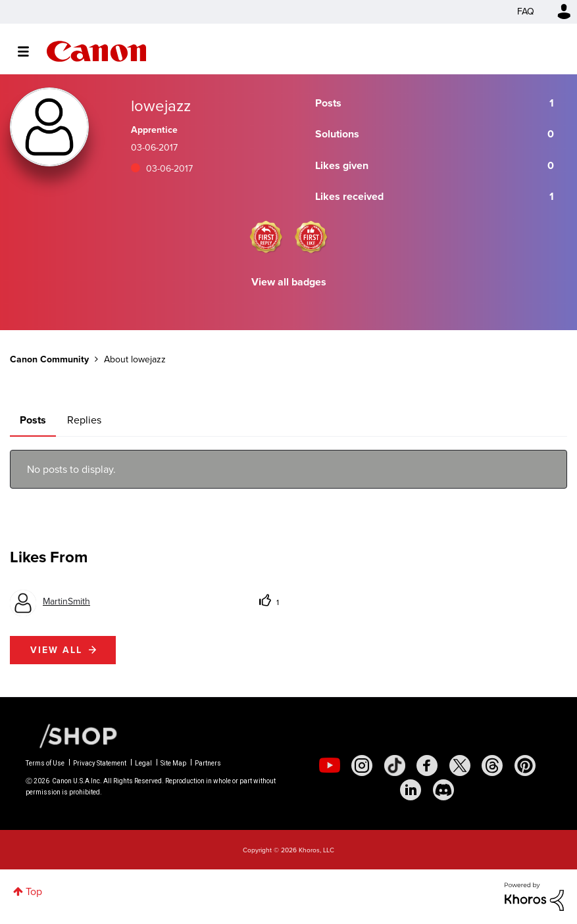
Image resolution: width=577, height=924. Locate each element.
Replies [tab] (84, 420)
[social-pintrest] (525, 766)
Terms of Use (45, 763)
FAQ (526, 12)
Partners (208, 763)
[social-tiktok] (395, 766)
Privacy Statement (100, 763)
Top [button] (34, 891)
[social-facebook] (427, 766)
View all (56, 650)
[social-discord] (443, 790)
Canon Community (96, 51)
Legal (143, 763)
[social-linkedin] (411, 790)
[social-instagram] (362, 766)
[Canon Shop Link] (72, 735)
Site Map (173, 763)
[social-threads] (492, 766)
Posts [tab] (33, 420)
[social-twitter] (460, 766)
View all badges (289, 282)
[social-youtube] (330, 766)
